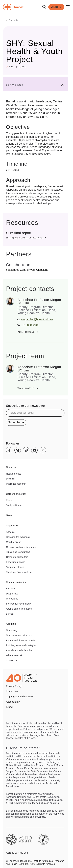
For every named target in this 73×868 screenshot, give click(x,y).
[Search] (44, 7)
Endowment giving (16, 562)
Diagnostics (12, 594)
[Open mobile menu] (68, 7)
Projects (14, 20)
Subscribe (16, 422)
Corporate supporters (17, 557)
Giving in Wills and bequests (21, 547)
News (9, 515)
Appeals (10, 532)
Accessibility (13, 702)
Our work (11, 467)
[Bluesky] (18, 450)
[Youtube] (34, 450)
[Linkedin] (43, 450)
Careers (10, 500)
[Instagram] (26, 450)
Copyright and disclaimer (20, 697)
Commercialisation (16, 582)
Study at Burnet (14, 505)
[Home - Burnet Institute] (13, 7)
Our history (12, 630)
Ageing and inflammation (19, 609)
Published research (16, 484)
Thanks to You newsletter (19, 572)
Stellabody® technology (18, 604)
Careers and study (16, 494)
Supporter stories (15, 567)
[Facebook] (9, 450)
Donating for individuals (18, 537)
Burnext (10, 614)
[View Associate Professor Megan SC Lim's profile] (41, 332)
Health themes (14, 474)
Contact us (12, 660)
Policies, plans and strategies (21, 645)
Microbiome (12, 599)
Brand (9, 707)
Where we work (14, 655)
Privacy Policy (14, 686)
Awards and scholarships (19, 650)
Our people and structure (19, 635)
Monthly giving (14, 542)
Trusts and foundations (18, 552)
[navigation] (36, 7)
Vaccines (11, 589)
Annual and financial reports (21, 640)
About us (11, 624)
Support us (12, 525)
